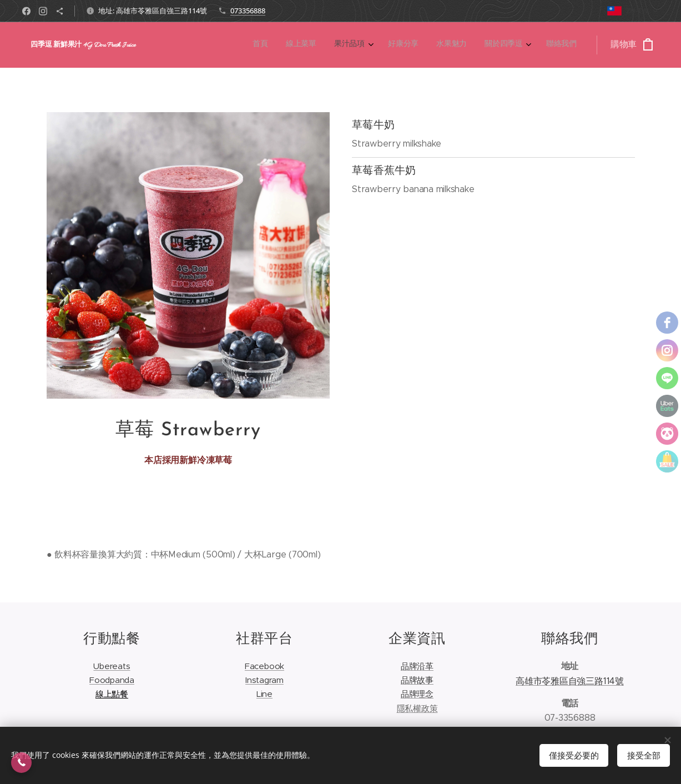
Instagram (264, 680)
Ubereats (112, 666)
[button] (21, 763)
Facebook (264, 666)
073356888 (248, 11)
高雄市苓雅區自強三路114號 (570, 681)
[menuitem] (462, 45)
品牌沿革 (417, 666)
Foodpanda (112, 680)
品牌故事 (417, 680)
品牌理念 (417, 694)
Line (264, 694)
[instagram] (667, 350)
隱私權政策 (417, 708)
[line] (667, 378)
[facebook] (667, 323)
